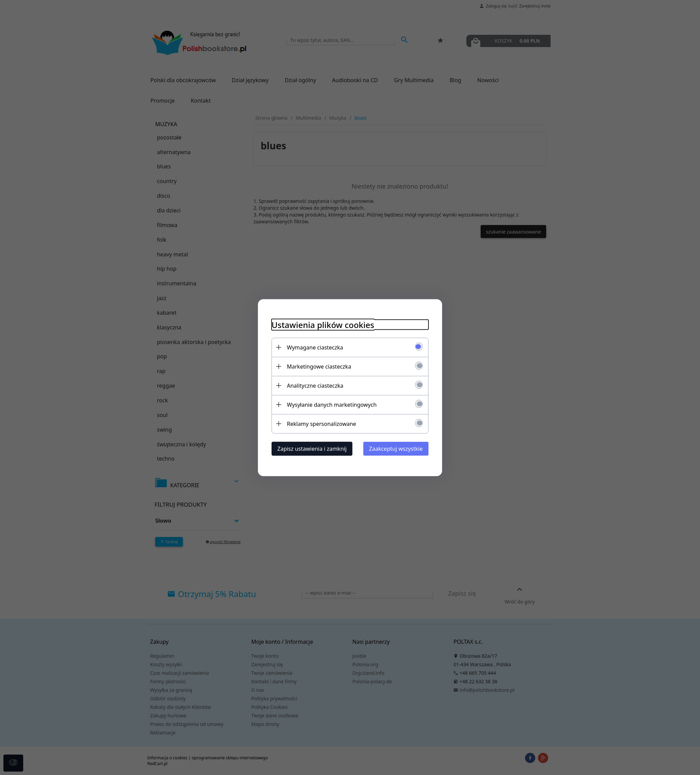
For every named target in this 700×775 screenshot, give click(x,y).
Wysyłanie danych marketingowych (332, 404)
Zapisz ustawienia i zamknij (312, 448)
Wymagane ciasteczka (315, 347)
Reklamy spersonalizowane (322, 423)
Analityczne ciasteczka (315, 385)
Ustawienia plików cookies (323, 324)
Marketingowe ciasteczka (319, 366)
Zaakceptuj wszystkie (396, 448)
